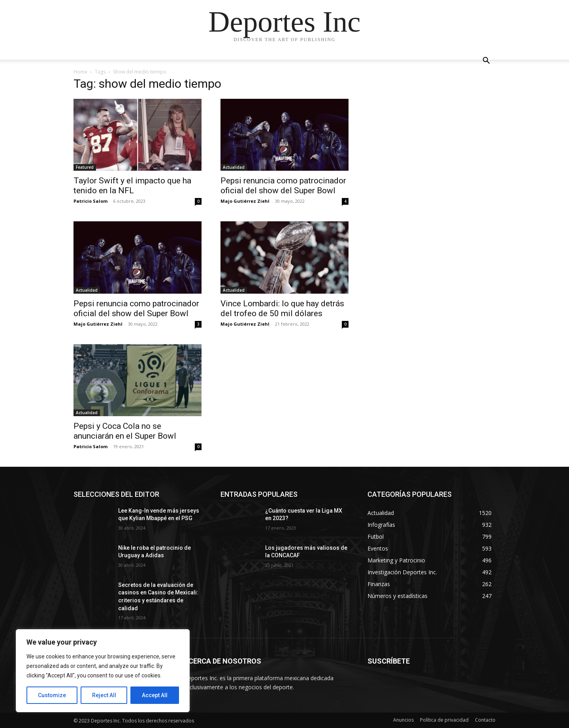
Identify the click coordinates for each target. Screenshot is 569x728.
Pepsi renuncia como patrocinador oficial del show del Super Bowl (283, 186)
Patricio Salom (90, 201)
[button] (486, 61)
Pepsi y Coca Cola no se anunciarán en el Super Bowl (125, 431)
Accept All (155, 695)
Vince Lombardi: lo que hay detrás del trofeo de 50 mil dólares (282, 308)
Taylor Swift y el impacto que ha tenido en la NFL (132, 186)
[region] (103, 671)
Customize (52, 695)
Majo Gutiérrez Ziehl (245, 201)
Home (80, 72)
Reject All (104, 695)
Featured (85, 167)
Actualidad (234, 167)
